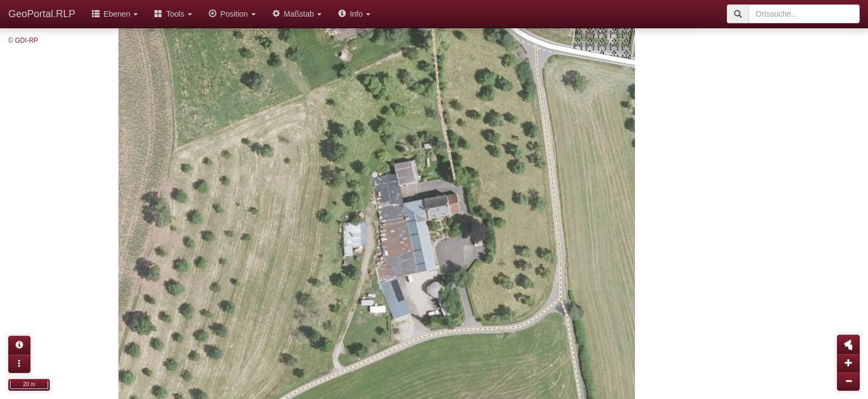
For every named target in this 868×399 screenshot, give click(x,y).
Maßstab (297, 14)
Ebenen (115, 14)
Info (354, 14)
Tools (173, 14)
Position (232, 14)
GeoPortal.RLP (42, 14)
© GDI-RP (23, 40)
